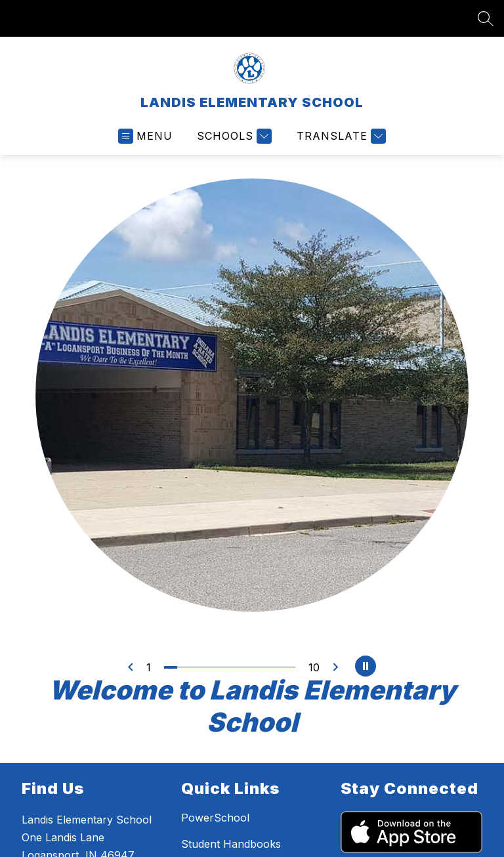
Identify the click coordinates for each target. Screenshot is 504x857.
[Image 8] (262, 667)
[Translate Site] (340, 136)
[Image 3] (197, 667)
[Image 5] (223, 667)
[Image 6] (236, 667)
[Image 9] (276, 667)
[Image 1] (171, 667)
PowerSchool (220, 818)
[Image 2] (184, 667)
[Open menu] (145, 136)
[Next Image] (336, 667)
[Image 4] (210, 667)
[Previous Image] (131, 667)
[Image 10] (289, 667)
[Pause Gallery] (366, 667)
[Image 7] (249, 667)
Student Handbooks (238, 844)
